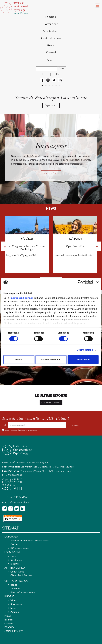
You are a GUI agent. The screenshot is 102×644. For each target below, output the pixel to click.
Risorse (51, 45)
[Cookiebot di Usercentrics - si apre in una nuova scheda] (80, 282)
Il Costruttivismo (20, 548)
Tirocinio (15, 589)
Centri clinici (17, 572)
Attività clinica (51, 31)
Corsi (13, 556)
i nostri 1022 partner (21, 298)
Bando (14, 585)
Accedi (51, 60)
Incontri (15, 564)
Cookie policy (14, 631)
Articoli (15, 612)
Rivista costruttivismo (23, 593)
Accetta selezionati (51, 359)
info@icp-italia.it (19, 503)
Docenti (15, 545)
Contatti (51, 52)
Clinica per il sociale (21, 576)
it (44, 74)
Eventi (9, 620)
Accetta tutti (83, 359)
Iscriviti (76, 425)
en (58, 74)
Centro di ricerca (51, 38)
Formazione (51, 24)
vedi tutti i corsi (51, 173)
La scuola (51, 17)
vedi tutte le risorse (51, 403)
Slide (13, 608)
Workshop (16, 560)
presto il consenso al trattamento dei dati (22, 430)
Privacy (36, 430)
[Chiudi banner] (97, 282)
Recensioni (16, 604)
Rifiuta (19, 359)
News (8, 616)
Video (14, 600)
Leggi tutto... (51, 105)
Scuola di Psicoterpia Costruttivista (30, 541)
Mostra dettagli (85, 350)
